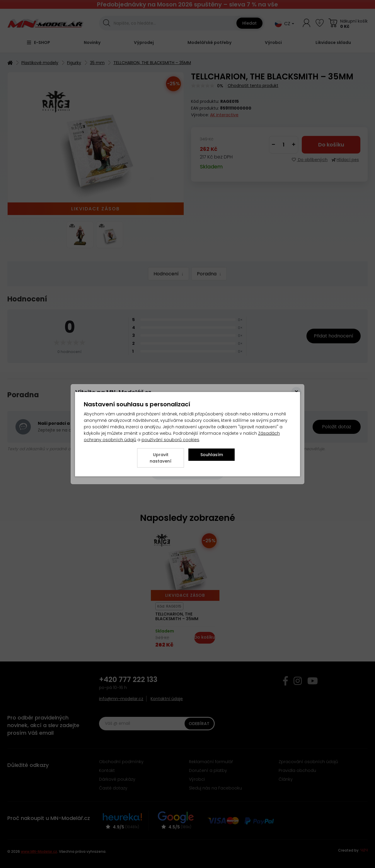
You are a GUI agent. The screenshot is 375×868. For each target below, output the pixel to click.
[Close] (296, 392)
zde (146, 402)
